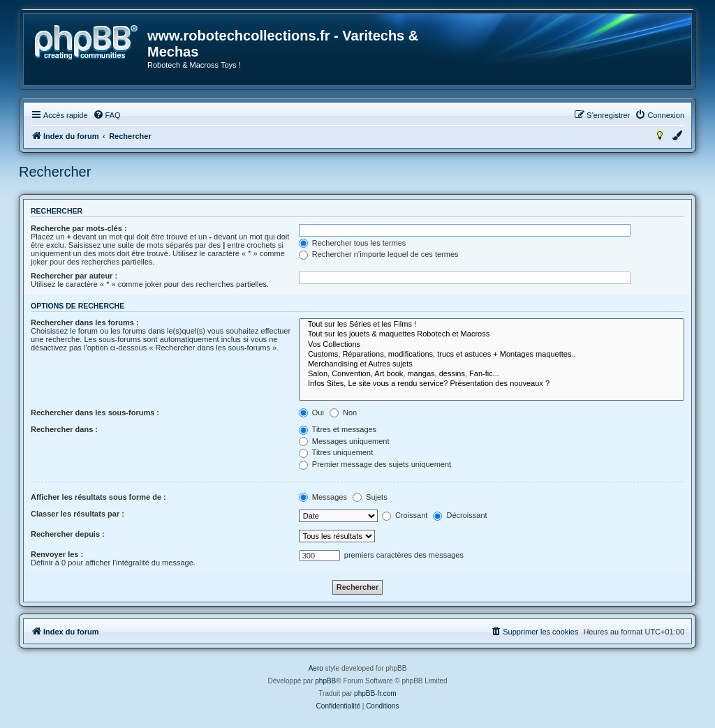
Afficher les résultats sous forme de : (98, 497)
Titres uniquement (336, 452)
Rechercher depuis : (68, 534)
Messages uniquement (344, 441)
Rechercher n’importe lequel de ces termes (379, 254)
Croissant (405, 515)
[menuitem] (107, 115)
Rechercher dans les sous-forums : (95, 413)
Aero (316, 668)
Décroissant (460, 515)
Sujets (370, 497)
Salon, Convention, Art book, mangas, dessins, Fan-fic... (492, 374)
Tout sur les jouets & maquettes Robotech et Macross (492, 334)
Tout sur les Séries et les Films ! (492, 325)
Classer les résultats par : (78, 514)
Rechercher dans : (64, 429)
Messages (323, 497)
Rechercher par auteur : (74, 276)
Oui (311, 413)
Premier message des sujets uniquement (375, 464)
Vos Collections (492, 345)
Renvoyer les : (57, 554)
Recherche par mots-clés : (79, 228)
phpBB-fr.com (375, 693)
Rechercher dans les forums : (85, 322)
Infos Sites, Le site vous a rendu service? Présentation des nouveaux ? (492, 384)
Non (343, 413)
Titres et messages (338, 429)
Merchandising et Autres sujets (492, 364)
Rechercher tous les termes (353, 243)
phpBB (325, 681)
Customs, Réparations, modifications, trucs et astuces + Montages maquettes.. (492, 355)
